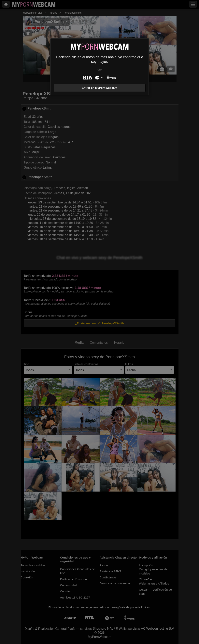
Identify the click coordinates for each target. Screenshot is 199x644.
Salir (99, 70)
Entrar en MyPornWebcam (99, 88)
